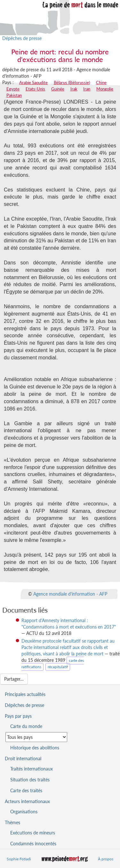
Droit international (23, 759)
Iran (87, 89)
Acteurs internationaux (27, 801)
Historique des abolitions (35, 748)
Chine (101, 82)
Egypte (13, 89)
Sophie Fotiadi (19, 859)
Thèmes (12, 822)
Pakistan (14, 95)
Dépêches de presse (22, 38)
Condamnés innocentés (33, 844)
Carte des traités (26, 790)
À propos (106, 859)
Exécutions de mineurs (33, 833)
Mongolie (105, 89)
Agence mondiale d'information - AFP (70, 594)
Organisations (24, 812)
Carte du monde (26, 726)
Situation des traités (30, 780)
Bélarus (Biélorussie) (72, 82)
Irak (74, 89)
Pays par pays (18, 716)
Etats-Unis (35, 89)
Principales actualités (25, 694)
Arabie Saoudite (33, 82)
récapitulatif (58, 667)
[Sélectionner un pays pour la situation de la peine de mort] (36, 737)
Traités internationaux (32, 769)
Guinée (58, 89)
